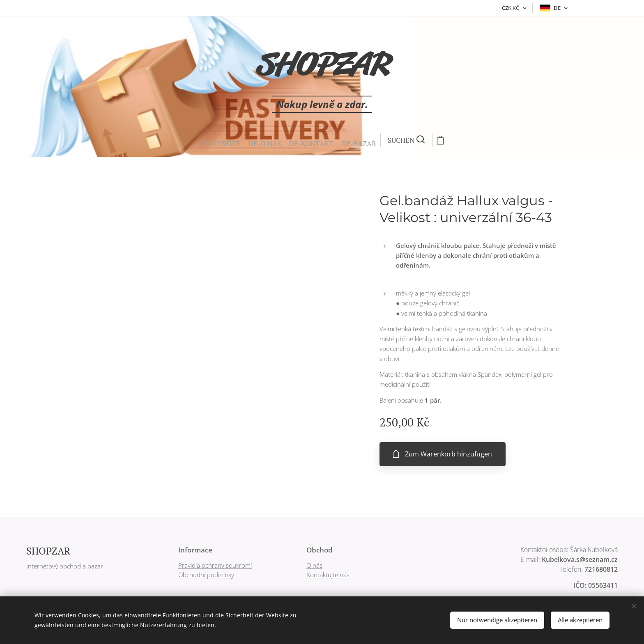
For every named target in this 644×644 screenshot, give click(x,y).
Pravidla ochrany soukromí (215, 565)
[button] (320, 140)
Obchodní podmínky (206, 575)
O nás (314, 565)
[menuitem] (242, 140)
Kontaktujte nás (328, 575)
